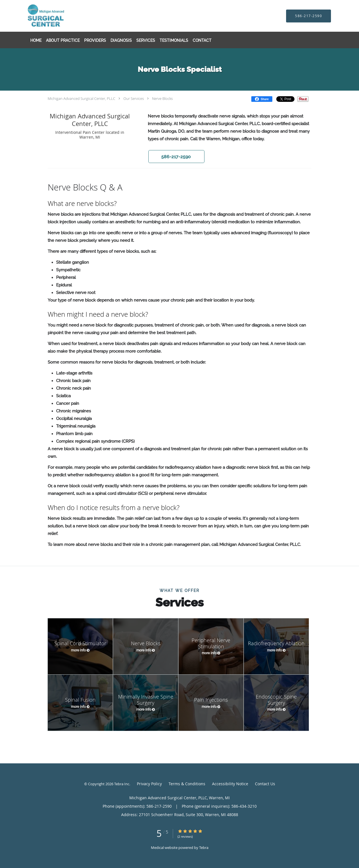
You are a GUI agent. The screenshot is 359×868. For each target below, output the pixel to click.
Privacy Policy (149, 784)
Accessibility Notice (230, 784)
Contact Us (265, 784)
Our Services (134, 98)
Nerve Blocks (162, 98)
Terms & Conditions (187, 784)
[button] (176, 157)
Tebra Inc (122, 784)
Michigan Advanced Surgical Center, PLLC (81, 98)
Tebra (204, 848)
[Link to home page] (58, 16)
